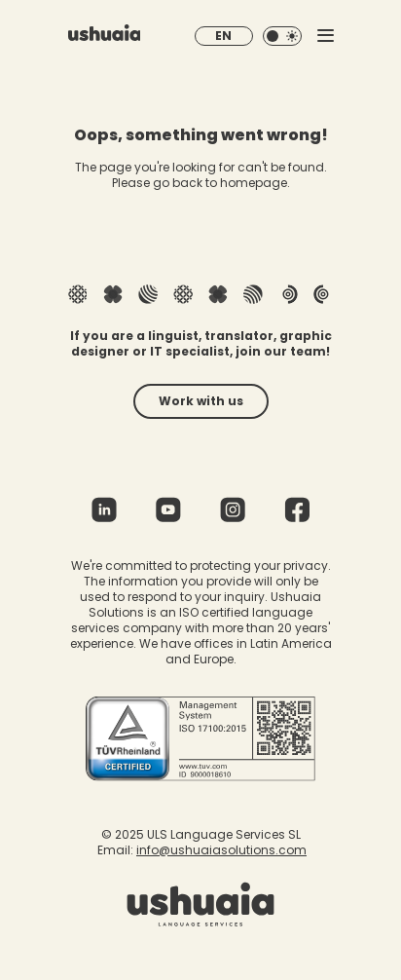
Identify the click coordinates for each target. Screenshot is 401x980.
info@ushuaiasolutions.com (221, 850)
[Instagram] (233, 515)
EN (223, 36)
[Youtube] (168, 515)
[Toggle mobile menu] (326, 36)
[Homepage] (105, 36)
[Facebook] (297, 515)
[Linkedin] (104, 515)
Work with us (201, 401)
